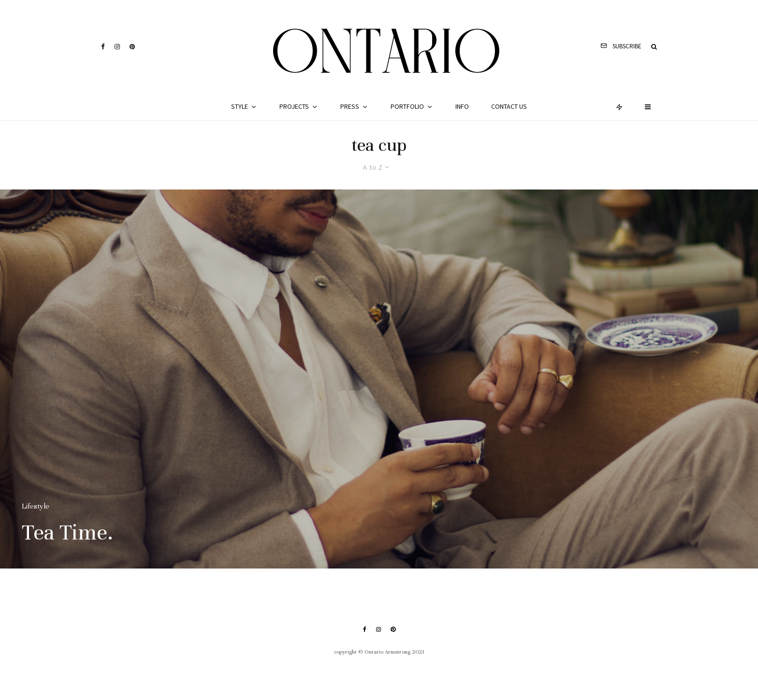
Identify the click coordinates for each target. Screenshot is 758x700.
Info (462, 106)
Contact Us (509, 106)
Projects (294, 106)
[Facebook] (103, 47)
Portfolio (407, 106)
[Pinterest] (132, 47)
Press (350, 106)
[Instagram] (117, 47)
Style (240, 106)
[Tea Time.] (379, 379)
